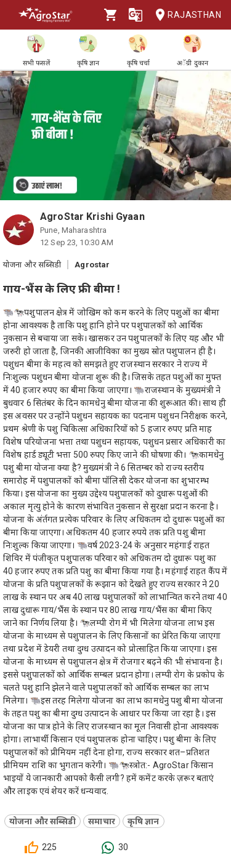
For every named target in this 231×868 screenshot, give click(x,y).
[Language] (136, 15)
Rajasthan (184, 15)
